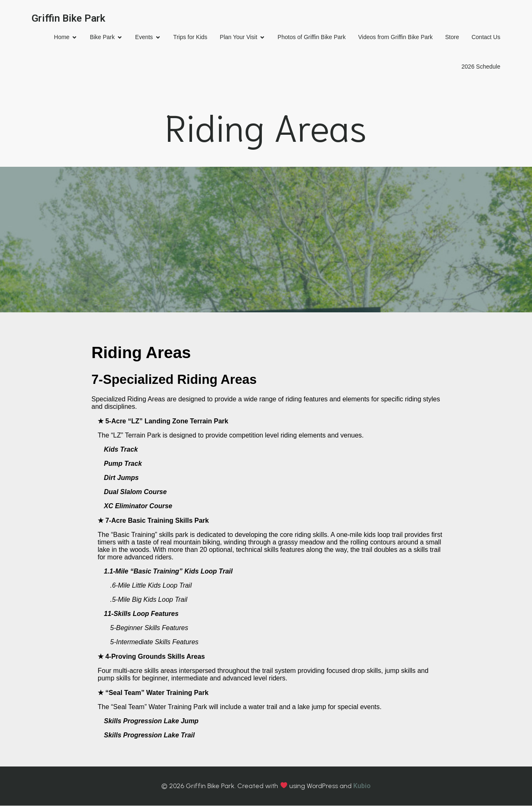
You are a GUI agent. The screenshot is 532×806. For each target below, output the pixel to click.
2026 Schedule (480, 67)
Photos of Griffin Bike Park (310, 37)
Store (451, 37)
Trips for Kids (189, 37)
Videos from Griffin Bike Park (394, 37)
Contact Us (485, 37)
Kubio (362, 786)
